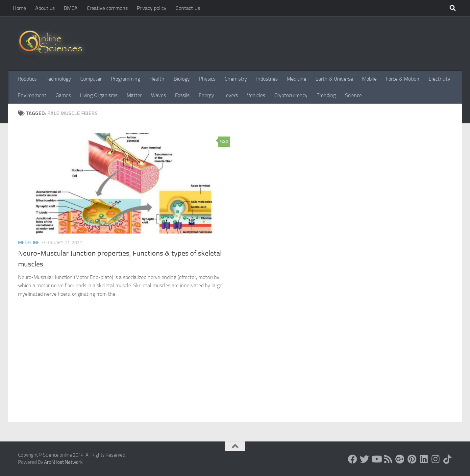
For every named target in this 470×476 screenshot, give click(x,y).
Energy (206, 95)
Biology (182, 79)
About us (45, 8)
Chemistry (236, 79)
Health (157, 79)
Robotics (27, 79)
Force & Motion (403, 79)
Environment (32, 95)
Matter (134, 95)
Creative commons (107, 8)
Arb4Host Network (63, 462)
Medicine (297, 79)
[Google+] (400, 459)
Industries (267, 79)
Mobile (369, 79)
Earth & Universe (334, 79)
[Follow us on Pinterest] (412, 459)
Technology (58, 79)
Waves (158, 95)
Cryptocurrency (291, 95)
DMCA (71, 8)
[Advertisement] (235, 372)
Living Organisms (99, 95)
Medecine (29, 243)
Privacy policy (152, 8)
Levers (231, 95)
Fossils (182, 95)
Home (19, 8)
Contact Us (188, 8)
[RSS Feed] (388, 459)
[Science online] (353, 459)
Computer (91, 79)
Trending (326, 95)
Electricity (439, 79)
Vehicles (256, 95)
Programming (125, 79)
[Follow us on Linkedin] (424, 459)
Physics (207, 79)
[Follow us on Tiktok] (447, 459)
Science (353, 95)
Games (63, 95)
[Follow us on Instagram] (435, 459)
